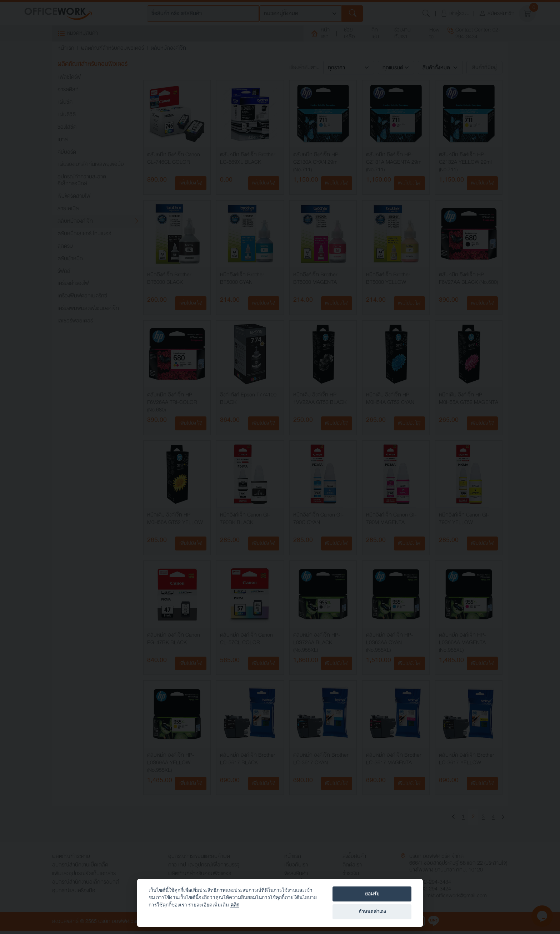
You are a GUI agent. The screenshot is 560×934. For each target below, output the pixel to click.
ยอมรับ (372, 894)
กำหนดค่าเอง (372, 912)
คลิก (235, 905)
